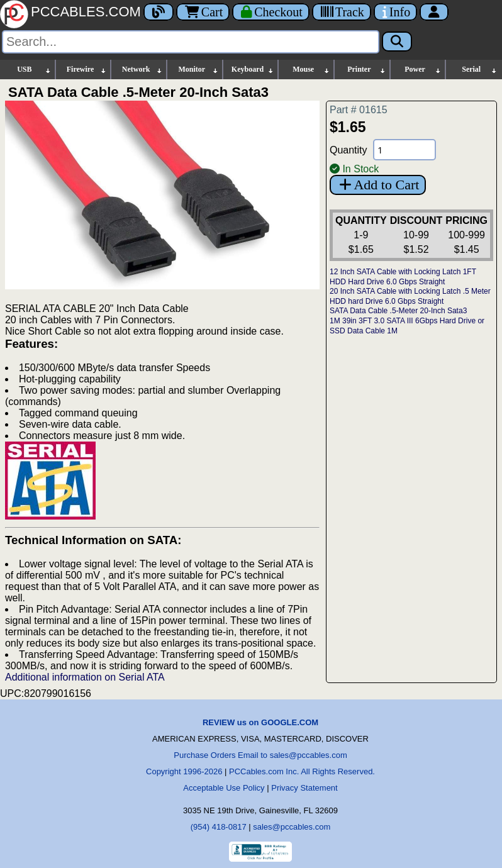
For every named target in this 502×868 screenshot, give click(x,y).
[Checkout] (271, 12)
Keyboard (253, 70)
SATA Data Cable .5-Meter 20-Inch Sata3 (398, 311)
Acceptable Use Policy (224, 788)
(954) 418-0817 (219, 827)
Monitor (199, 70)
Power (423, 70)
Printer (367, 70)
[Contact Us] (395, 12)
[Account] (434, 12)
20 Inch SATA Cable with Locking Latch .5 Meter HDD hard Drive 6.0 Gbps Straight (410, 296)
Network (142, 70)
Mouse (311, 70)
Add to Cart (378, 185)
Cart (203, 12)
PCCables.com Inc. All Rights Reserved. (302, 771)
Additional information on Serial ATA (85, 677)
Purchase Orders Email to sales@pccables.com (260, 755)
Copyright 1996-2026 (184, 771)
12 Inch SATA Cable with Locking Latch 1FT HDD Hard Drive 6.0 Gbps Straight (403, 277)
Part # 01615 (359, 110)
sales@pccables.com (292, 827)
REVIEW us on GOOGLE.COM (260, 722)
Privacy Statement (304, 788)
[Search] (191, 42)
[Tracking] (342, 12)
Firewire (87, 70)
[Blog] (159, 12)
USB (34, 70)
